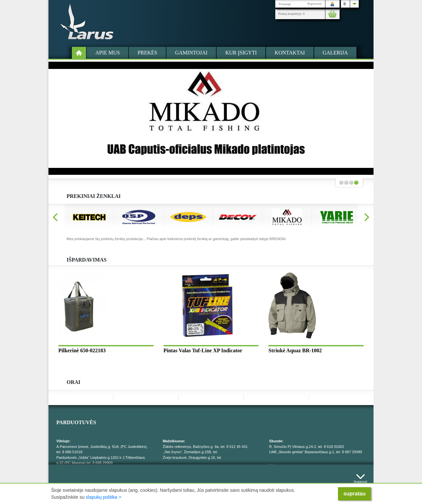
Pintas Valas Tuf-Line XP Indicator (203, 350)
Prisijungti (285, 4)
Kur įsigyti (241, 53)
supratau (354, 494)
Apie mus (107, 53)
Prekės (147, 53)
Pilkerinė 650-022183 (82, 350)
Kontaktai (290, 53)
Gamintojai (191, 53)
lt (345, 4)
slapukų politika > (104, 497)
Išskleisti (360, 480)
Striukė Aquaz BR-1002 (295, 350)
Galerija (335, 53)
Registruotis (315, 4)
